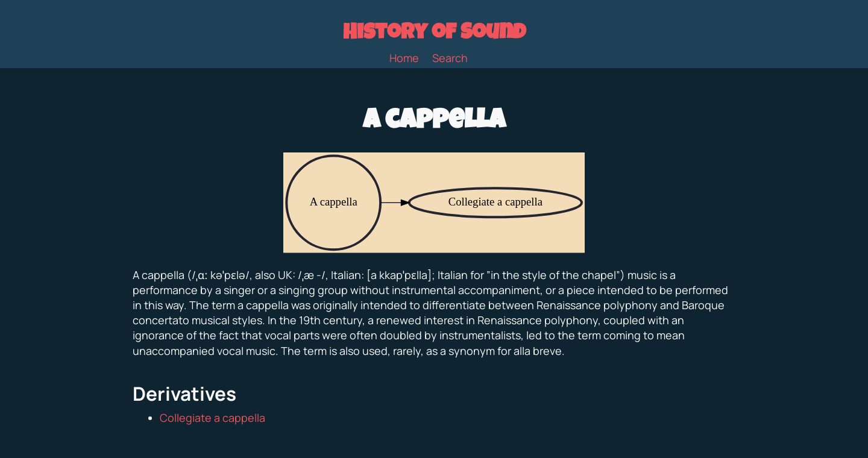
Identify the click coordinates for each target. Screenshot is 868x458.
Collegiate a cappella (212, 418)
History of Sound (434, 34)
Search (450, 58)
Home (404, 58)
